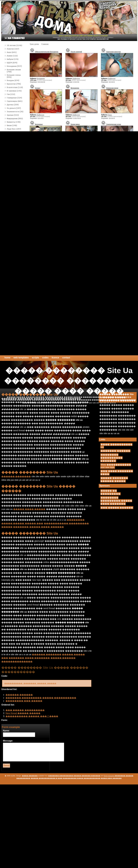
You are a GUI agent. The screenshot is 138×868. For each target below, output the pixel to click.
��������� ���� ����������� (82, 778)
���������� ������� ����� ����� (35, 683)
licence (55, 358)
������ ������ (19, 695)
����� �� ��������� (110, 492)
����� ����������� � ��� (47, 778)
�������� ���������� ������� (111, 458)
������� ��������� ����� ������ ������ (74, 776)
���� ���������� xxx (116, 446)
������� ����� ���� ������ (38, 527)
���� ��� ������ (111, 778)
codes (45, 358)
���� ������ (30, 776)
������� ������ (115, 451)
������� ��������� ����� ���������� (41, 698)
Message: (8, 741)
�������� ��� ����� (24, 701)
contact (66, 358)
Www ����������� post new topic (116, 466)
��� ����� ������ (117, 508)
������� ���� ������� (29, 658)
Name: (6, 731)
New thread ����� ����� (23, 713)
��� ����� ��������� (25, 710)
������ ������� (16, 476)
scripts (35, 358)
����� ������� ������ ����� (114, 480)
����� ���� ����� (29, 509)
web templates (21, 358)
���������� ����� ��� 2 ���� (32, 716)
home (7, 358)
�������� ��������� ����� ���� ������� (116, 501)
